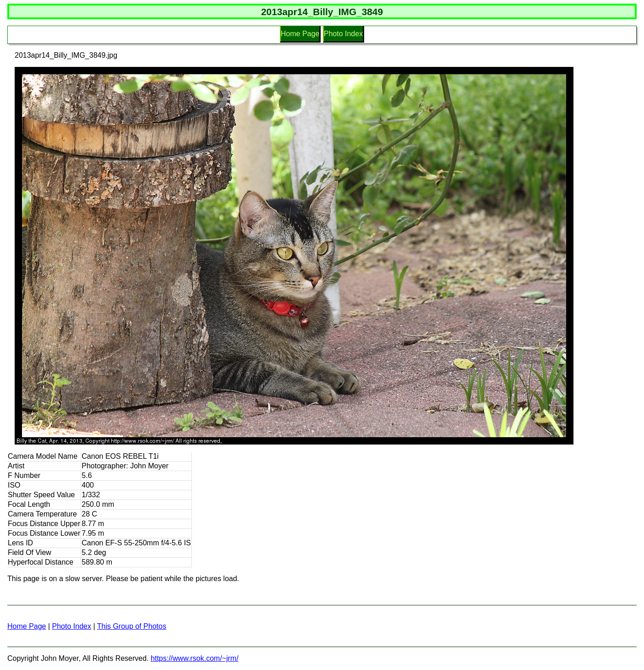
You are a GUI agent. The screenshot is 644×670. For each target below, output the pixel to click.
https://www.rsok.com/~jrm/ (195, 658)
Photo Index (343, 34)
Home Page (300, 34)
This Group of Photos (132, 626)
